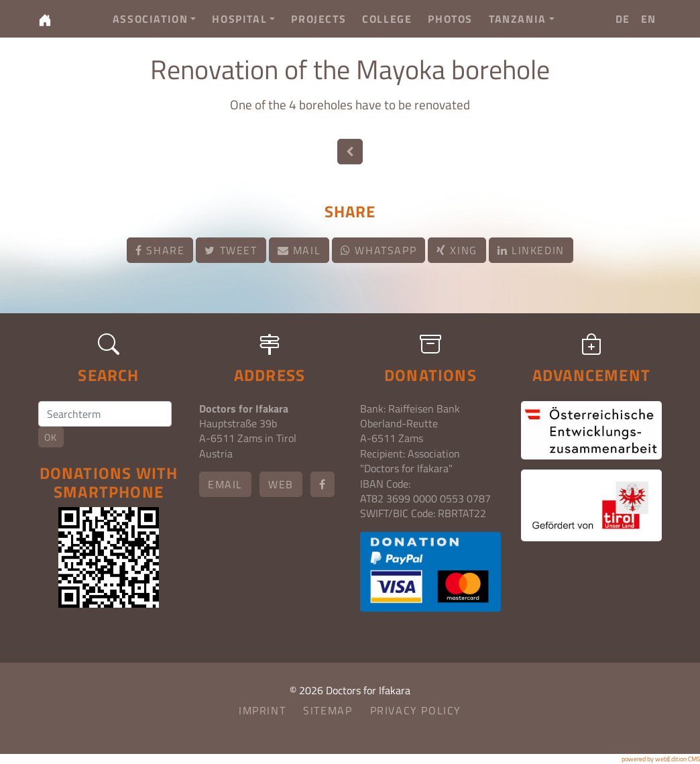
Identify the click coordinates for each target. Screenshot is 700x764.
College (387, 19)
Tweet (231, 250)
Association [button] (155, 19)
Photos (450, 19)
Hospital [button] (243, 19)
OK (51, 437)
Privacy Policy (416, 710)
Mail (299, 250)
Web (281, 484)
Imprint (262, 710)
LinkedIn (531, 250)
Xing (457, 250)
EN (649, 19)
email (225, 484)
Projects (318, 19)
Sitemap (328, 710)
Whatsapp (378, 250)
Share (160, 250)
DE (623, 19)
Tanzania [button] (522, 19)
